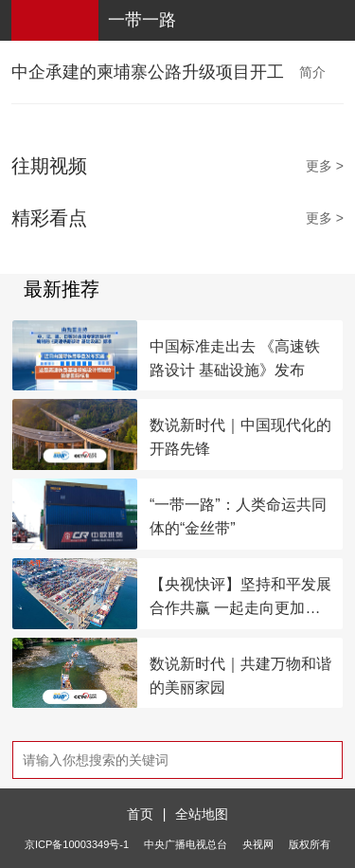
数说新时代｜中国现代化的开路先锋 (240, 437)
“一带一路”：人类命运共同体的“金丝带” (238, 516)
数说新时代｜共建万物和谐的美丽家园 (240, 676)
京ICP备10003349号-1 (77, 844)
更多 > (325, 166)
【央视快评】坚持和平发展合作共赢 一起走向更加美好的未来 (240, 598)
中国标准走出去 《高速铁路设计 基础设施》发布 (235, 358)
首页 (140, 814)
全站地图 (202, 814)
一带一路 (142, 20)
